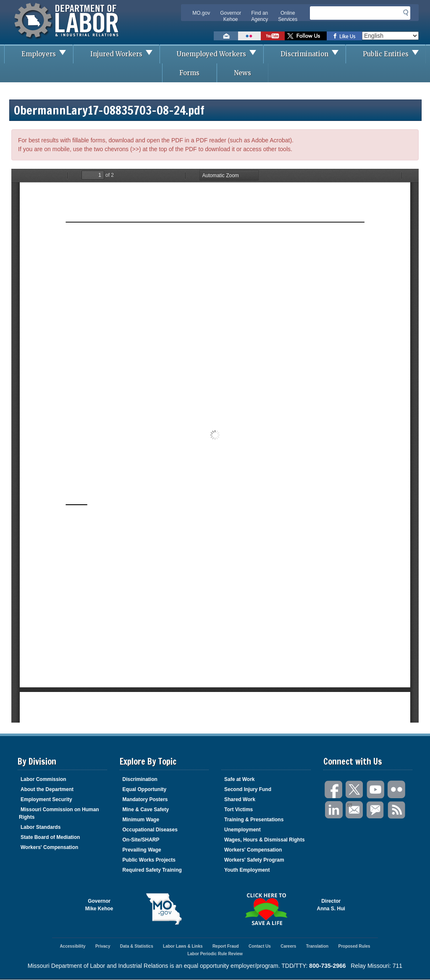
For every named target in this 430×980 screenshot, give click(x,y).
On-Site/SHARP (141, 840)
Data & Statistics (137, 946)
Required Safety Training (152, 870)
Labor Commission (43, 779)
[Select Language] (390, 36)
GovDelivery (376, 810)
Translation (317, 946)
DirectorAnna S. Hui (331, 905)
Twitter (355, 790)
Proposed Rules (354, 946)
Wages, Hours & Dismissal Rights (265, 840)
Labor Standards (41, 827)
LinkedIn (334, 810)
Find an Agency (260, 16)
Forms (189, 73)
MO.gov (201, 13)
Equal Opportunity (145, 789)
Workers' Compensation (49, 847)
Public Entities (394, 54)
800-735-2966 (327, 966)
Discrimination (313, 54)
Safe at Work (239, 779)
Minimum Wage (141, 820)
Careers (288, 946)
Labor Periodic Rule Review (215, 954)
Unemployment (243, 830)
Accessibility (72, 946)
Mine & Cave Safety (146, 810)
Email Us (349, 804)
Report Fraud (226, 946)
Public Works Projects (149, 860)
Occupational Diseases (150, 830)
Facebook (334, 790)
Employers (47, 54)
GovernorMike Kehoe (99, 905)
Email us (226, 36)
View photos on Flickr (249, 36)
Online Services (288, 16)
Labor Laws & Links (183, 946)
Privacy (103, 946)
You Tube (376, 790)
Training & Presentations (254, 820)
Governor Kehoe (231, 16)
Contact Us (260, 946)
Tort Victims (239, 810)
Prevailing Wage (142, 850)
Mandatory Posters (145, 799)
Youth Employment (247, 870)
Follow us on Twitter (306, 36)
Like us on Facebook (344, 36)
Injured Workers (125, 54)
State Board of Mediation (50, 837)
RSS (397, 810)
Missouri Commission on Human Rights (59, 813)
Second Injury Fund (248, 789)
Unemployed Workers (220, 54)
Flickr (397, 790)
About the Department (47, 789)
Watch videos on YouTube (273, 36)
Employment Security (46, 799)
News (243, 73)
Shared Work (240, 799)
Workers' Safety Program (254, 860)
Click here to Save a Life (266, 909)
